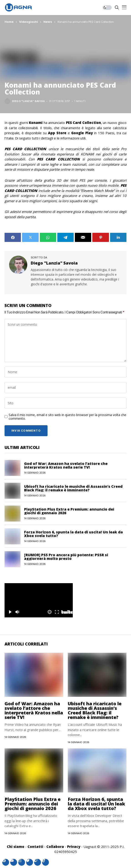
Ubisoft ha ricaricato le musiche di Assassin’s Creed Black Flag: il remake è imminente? (73, 488)
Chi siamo (16, 847)
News (48, 22)
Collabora (55, 847)
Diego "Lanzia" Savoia (28, 101)
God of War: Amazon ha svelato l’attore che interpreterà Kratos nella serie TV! (66, 465)
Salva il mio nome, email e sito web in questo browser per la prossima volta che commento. (67, 417)
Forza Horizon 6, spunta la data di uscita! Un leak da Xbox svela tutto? (73, 534)
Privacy (74, 847)
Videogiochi (29, 22)
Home (9, 22)
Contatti (35, 847)
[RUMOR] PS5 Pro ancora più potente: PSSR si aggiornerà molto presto (66, 557)
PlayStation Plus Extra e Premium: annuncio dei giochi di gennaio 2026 (69, 511)
